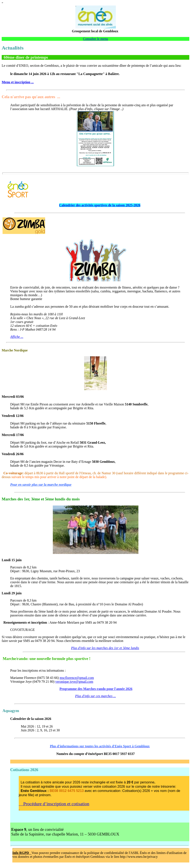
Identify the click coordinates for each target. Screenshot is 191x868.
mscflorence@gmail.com (77, 678)
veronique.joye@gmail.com (74, 682)
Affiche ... (17, 337)
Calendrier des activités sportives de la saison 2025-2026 (100, 205)
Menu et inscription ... (18, 82)
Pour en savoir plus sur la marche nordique (41, 485)
